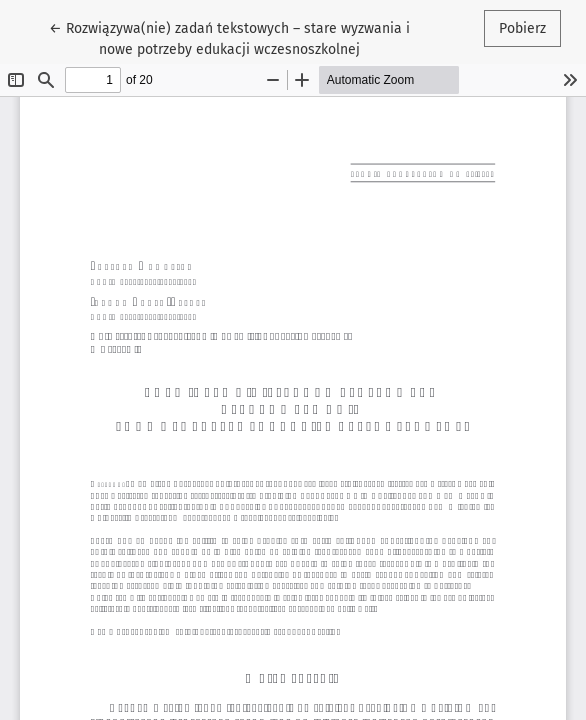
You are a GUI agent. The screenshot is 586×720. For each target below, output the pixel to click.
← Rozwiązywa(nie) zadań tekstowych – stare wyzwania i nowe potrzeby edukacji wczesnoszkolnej (229, 37)
